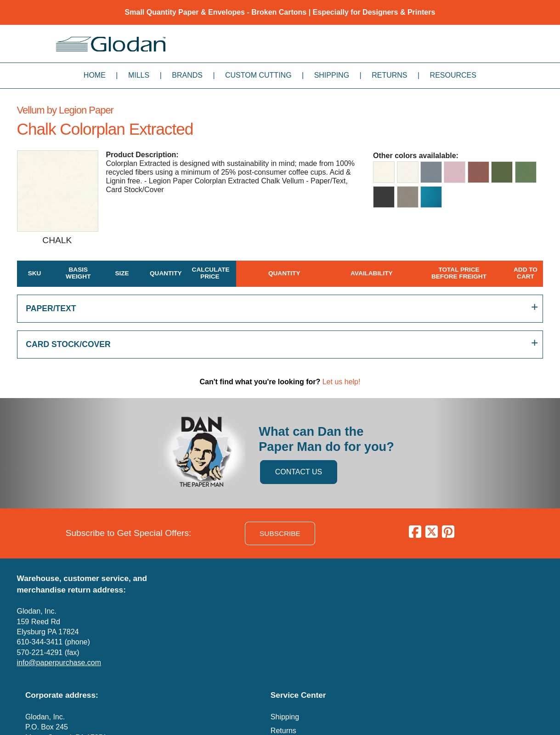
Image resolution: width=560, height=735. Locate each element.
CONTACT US (299, 472)
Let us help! (342, 382)
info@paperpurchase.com (59, 663)
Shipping (332, 75)
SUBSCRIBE (280, 533)
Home (95, 75)
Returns (389, 75)
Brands (187, 75)
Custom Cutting (258, 75)
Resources (453, 75)
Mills (139, 75)
